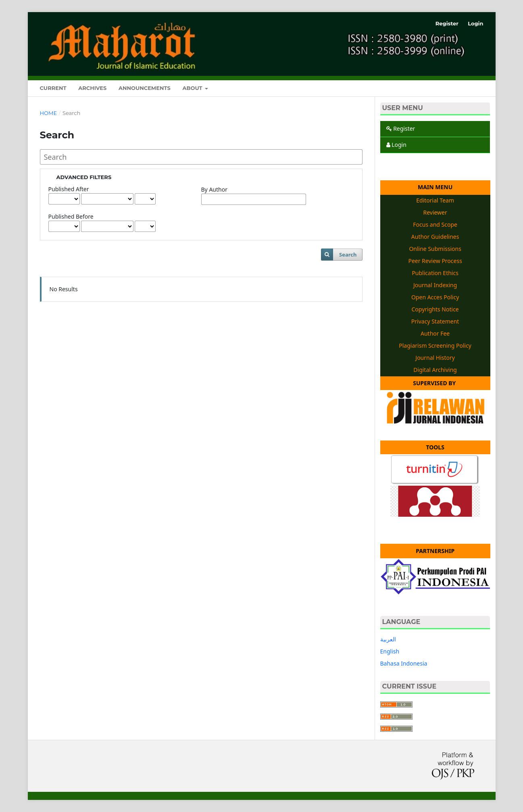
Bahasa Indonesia (404, 663)
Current (53, 88)
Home (49, 113)
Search (348, 255)
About (193, 88)
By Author (214, 189)
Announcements (145, 88)
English (390, 651)
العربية (388, 639)
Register (447, 23)
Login (475, 23)
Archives (92, 88)
